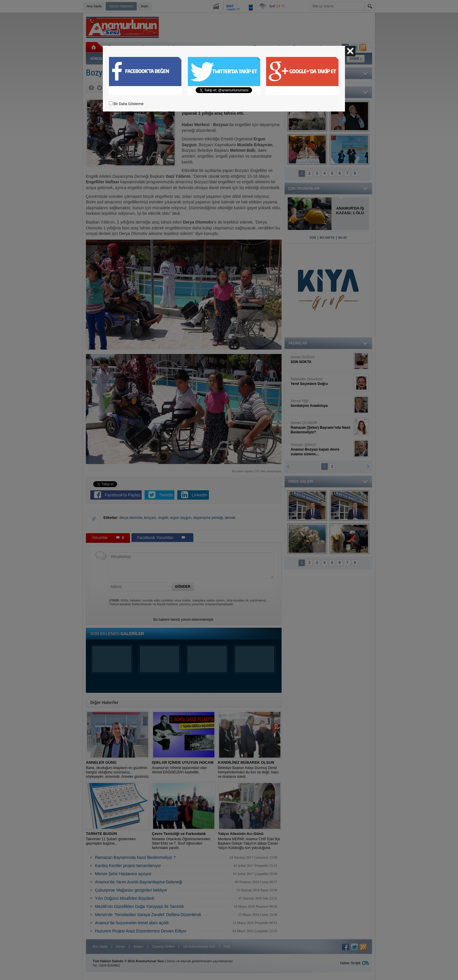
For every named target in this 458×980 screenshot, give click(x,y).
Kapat (350, 51)
